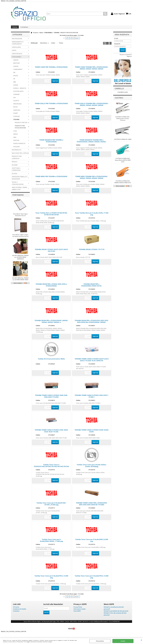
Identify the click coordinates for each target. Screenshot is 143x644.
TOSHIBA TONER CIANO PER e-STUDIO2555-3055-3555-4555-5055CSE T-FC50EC (92, 506)
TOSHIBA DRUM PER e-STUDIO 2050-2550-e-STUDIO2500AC (51, 287)
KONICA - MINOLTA (20, 90)
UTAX (15, 133)
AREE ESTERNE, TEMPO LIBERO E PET (19, 190)
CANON (16, 68)
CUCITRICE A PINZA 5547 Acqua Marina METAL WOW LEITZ (123, 162)
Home (15, 28)
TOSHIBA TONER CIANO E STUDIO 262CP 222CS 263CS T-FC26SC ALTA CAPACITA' (92, 362)
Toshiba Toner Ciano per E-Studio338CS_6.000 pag (92, 542)
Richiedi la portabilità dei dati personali (116, 613)
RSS (26, 285)
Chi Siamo (16, 609)
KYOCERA (16, 149)
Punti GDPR (77, 613)
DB (14, 74)
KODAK (16, 87)
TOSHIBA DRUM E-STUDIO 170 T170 (92, 251)
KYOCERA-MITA (18, 93)
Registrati (129, 58)
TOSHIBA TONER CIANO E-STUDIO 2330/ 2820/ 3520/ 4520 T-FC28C (51, 433)
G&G (15, 139)
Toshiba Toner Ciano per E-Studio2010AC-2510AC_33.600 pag (51, 506)
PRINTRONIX (17, 106)
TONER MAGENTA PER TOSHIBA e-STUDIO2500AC (51, 143)
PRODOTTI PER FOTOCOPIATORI (20, 129)
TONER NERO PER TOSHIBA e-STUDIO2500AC (51, 178)
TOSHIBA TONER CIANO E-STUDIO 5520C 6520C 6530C (92, 433)
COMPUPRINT (18, 71)
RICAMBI (15, 167)
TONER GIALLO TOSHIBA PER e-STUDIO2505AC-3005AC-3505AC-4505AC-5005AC (92, 106)
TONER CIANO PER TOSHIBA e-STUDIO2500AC (51, 69)
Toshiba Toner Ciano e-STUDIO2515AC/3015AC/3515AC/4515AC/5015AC (52, 467)
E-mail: (116, 40)
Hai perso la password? (126, 56)
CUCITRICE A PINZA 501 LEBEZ (123, 141)
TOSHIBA (16, 121)
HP (14, 81)
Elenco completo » (18, 285)
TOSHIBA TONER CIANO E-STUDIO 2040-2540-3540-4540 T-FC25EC (51, 398)
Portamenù (18, 197)
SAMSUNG (17, 112)
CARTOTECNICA (17, 56)
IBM (15, 84)
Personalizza (100, 641)
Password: (117, 46)
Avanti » (77, 40)
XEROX (15, 136)
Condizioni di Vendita (20, 611)
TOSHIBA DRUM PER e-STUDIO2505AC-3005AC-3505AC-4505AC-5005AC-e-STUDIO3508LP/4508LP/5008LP (51, 324)
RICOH (15, 109)
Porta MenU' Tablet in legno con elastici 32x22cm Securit (20, 238)
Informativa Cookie (79, 611)
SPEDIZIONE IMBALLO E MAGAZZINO (20, 180)
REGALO (14, 164)
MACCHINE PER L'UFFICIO (20, 155)
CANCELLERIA (16, 49)
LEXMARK (16, 96)
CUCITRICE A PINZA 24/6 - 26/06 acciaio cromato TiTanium (123, 121)
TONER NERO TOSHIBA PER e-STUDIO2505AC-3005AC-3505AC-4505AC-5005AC (92, 179)
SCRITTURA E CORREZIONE (16, 171)
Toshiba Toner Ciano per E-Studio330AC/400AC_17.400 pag (51, 542)
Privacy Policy (78, 609)
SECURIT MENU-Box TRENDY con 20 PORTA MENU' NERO (20, 281)
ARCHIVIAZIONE (17, 41)
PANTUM (16, 142)
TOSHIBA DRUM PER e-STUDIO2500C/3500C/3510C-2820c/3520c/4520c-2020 (92, 288)
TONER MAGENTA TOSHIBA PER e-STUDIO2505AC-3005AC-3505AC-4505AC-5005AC (92, 144)
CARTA (14, 52)
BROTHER (16, 65)
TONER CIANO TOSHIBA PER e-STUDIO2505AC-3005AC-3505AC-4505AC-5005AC (92, 70)
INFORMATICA (16, 152)
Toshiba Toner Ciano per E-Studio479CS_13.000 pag (51, 579)
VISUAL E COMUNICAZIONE (18, 185)
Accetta (123, 641)
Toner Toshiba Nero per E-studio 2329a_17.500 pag (92, 216)
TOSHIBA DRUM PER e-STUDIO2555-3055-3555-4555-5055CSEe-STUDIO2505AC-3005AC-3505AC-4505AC (92, 324)
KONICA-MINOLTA (19, 145)
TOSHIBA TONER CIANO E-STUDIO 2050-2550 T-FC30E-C (92, 398)
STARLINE (16, 118)
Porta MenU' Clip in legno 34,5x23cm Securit (20, 217)
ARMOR (16, 62)
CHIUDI (141, 640)
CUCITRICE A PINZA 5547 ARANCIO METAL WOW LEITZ (123, 184)
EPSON (16, 78)
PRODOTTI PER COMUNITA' (17, 159)
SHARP (15, 115)
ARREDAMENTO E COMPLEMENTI (18, 45)
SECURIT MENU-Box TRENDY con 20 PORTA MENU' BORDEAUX (20, 259)
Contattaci (24, 28)
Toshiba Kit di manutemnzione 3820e (51, 361)
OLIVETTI (16, 103)
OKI (14, 100)
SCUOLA (14, 175)
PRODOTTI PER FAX (21, 124)
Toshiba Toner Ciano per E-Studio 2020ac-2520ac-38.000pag (92, 467)
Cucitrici (119, 100)
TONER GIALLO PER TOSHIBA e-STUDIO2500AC (51, 105)
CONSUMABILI (17, 59)
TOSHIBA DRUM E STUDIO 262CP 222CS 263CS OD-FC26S (51, 252)
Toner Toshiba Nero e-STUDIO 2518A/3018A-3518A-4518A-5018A (51, 216)
